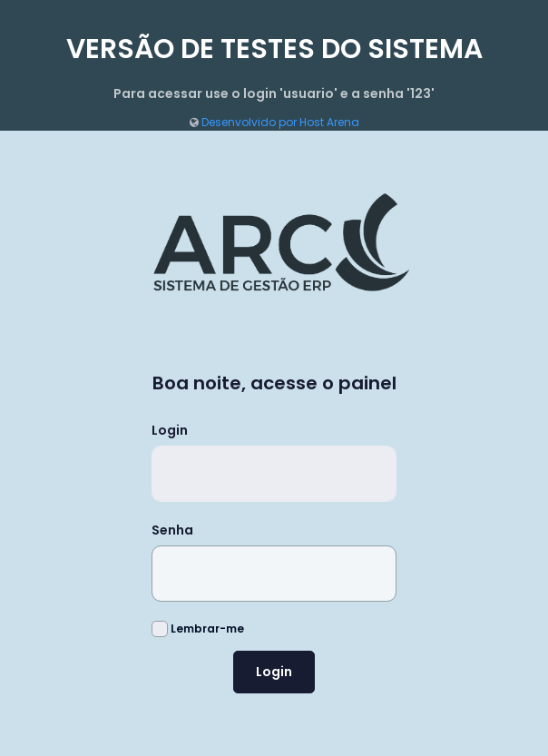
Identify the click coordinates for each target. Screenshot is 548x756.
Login (170, 430)
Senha (172, 530)
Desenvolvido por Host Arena (274, 122)
